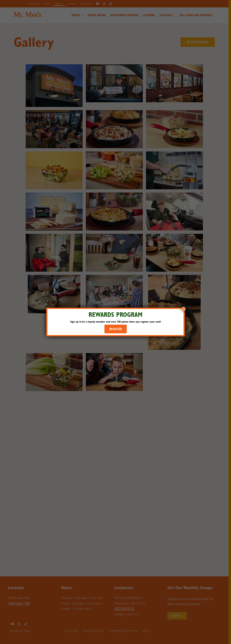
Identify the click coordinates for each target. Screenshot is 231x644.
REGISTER (116, 329)
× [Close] (184, 309)
